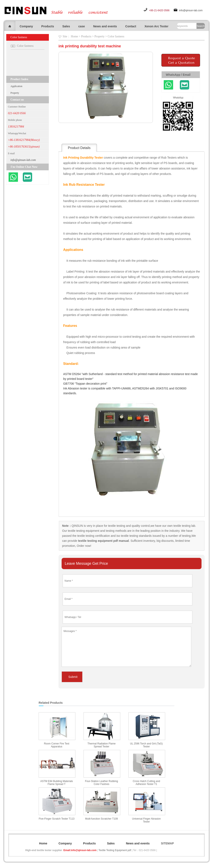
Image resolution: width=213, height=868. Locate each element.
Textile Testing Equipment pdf (115, 850)
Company (26, 26)
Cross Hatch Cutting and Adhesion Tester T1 (146, 783)
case (82, 26)
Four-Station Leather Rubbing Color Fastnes (101, 783)
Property (15, 93)
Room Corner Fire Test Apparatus (56, 745)
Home (74, 36)
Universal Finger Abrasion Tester (146, 820)
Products (48, 26)
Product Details (79, 148)
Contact (131, 26)
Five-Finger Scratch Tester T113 (57, 819)
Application (16, 86)
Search (201, 26)
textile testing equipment (83, 531)
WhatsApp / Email (178, 75)
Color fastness (116, 36)
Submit (73, 677)
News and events (105, 26)
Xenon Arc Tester (156, 26)
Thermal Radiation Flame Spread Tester (102, 745)
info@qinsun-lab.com (191, 10)
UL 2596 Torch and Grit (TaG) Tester (146, 745)
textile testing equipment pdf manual (103, 541)
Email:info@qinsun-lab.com (80, 850)
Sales (66, 26)
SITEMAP (167, 843)
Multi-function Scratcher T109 (102, 819)
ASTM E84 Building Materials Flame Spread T (57, 783)
